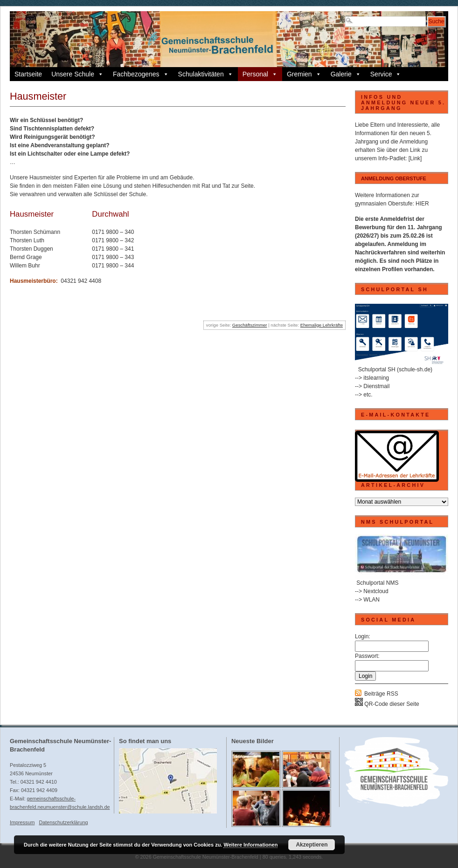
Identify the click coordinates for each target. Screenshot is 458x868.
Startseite (28, 74)
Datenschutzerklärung (63, 822)
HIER (422, 204)
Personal (260, 74)
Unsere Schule (77, 74)
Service (386, 74)
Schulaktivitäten (206, 74)
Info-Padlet (392, 158)
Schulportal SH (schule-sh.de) (395, 369)
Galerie (346, 74)
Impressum (22, 822)
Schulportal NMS (377, 583)
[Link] (415, 158)
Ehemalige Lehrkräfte (322, 325)
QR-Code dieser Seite (387, 704)
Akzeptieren (312, 845)
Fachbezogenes (141, 74)
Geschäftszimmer (250, 325)
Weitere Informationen (250, 845)
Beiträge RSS (381, 694)
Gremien (304, 74)
